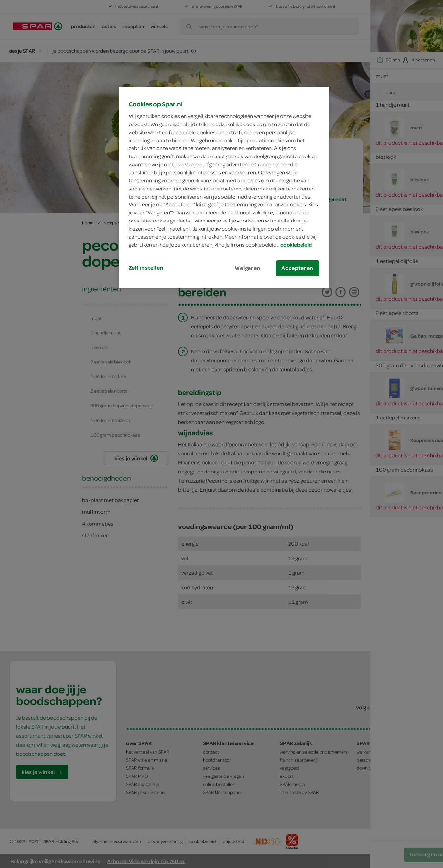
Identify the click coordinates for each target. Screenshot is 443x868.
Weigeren (248, 268)
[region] (224, 187)
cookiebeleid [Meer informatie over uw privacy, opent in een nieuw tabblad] (296, 245)
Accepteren (297, 268)
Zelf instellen (146, 268)
